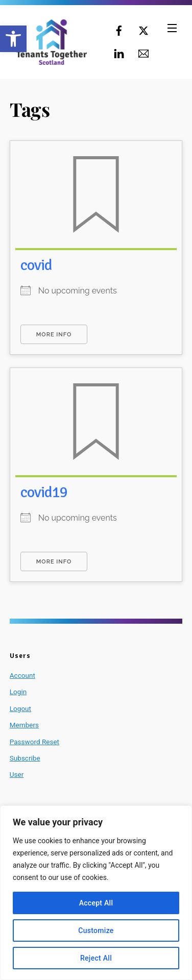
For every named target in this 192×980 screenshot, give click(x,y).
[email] (143, 53)
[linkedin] (119, 53)
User (17, 774)
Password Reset (34, 742)
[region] (96, 893)
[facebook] (119, 30)
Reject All (96, 958)
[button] (13, 39)
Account (22, 675)
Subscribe (25, 758)
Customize (96, 930)
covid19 (44, 492)
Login (18, 692)
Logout (20, 708)
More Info (54, 335)
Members (24, 725)
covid (36, 265)
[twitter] (143, 30)
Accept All (96, 903)
